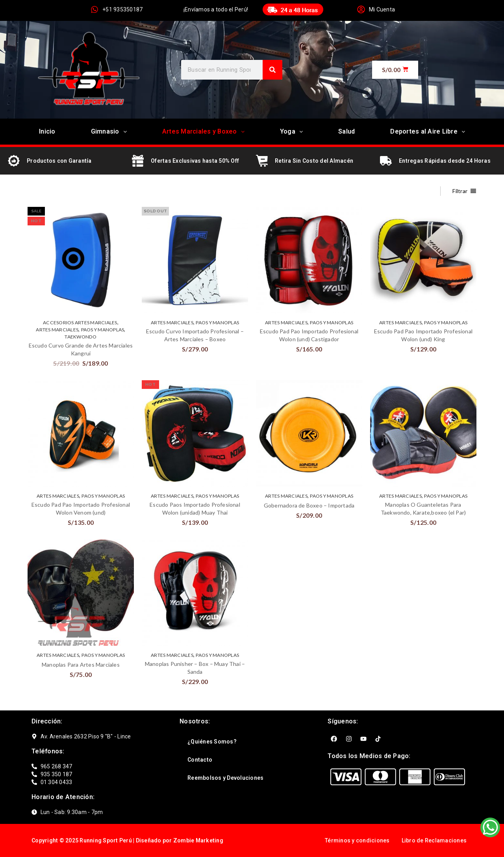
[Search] (272, 70)
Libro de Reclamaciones (434, 840)
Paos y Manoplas (103, 330)
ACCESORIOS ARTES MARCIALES (80, 323)
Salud (346, 131)
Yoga (291, 131)
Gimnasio (109, 131)
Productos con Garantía (59, 161)
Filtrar (460, 191)
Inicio (47, 131)
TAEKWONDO (81, 337)
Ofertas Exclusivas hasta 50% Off (195, 161)
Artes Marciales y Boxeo (203, 131)
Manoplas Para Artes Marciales (81, 665)
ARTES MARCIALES (57, 330)
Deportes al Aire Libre (428, 131)
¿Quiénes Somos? (212, 742)
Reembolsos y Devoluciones (225, 778)
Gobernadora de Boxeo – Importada (309, 505)
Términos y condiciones (357, 840)
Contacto (200, 760)
